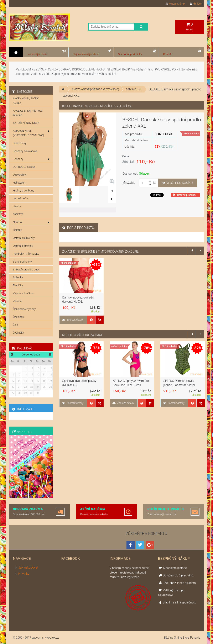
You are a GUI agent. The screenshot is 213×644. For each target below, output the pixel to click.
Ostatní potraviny (23, 246)
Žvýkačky (18, 333)
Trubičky (18, 285)
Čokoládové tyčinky (24, 309)
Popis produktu (78, 228)
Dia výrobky (20, 175)
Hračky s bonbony (24, 191)
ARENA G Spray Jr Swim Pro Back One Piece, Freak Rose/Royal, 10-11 (131, 385)
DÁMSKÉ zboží (134, 89)
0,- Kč (189, 27)
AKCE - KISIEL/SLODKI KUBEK (26, 101)
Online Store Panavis (187, 638)
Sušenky (18, 277)
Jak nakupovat (28, 568)
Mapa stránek (175, 4)
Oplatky (17, 230)
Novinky (24, 574)
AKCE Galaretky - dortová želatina (28, 113)
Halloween (19, 183)
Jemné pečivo (21, 198)
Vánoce (17, 301)
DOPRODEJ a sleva (24, 167)
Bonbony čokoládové (25, 151)
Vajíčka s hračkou (23, 293)
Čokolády (18, 317)
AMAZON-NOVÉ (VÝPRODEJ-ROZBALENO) (96, 89)
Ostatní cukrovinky (24, 238)
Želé (15, 325)
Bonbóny (31, 159)
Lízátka (17, 206)
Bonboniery (20, 143)
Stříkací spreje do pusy (26, 270)
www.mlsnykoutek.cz (45, 638)
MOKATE (18, 214)
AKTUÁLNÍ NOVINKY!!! (26, 123)
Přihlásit (196, 4)
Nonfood (31, 222)
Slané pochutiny (22, 262)
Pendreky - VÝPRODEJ (26, 254)
